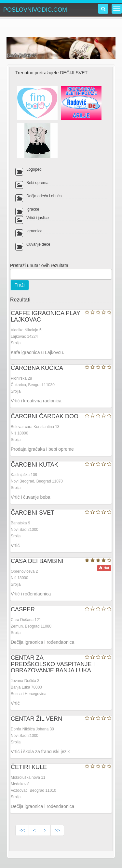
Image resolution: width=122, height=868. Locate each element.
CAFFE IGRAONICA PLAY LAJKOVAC (45, 316)
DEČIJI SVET (74, 73)
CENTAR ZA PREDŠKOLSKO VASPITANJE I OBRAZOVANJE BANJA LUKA (53, 664)
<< (22, 830)
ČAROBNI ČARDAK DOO (45, 416)
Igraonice (34, 231)
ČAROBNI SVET (33, 513)
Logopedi (34, 169)
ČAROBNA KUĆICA (37, 368)
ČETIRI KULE (29, 767)
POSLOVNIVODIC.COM (35, 10)
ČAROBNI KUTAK (34, 465)
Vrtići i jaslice (38, 218)
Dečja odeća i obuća (44, 196)
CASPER (23, 609)
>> (57, 830)
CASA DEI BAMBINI (37, 561)
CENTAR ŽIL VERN (36, 719)
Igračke (33, 209)
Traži (20, 285)
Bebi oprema (37, 183)
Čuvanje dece (38, 244)
